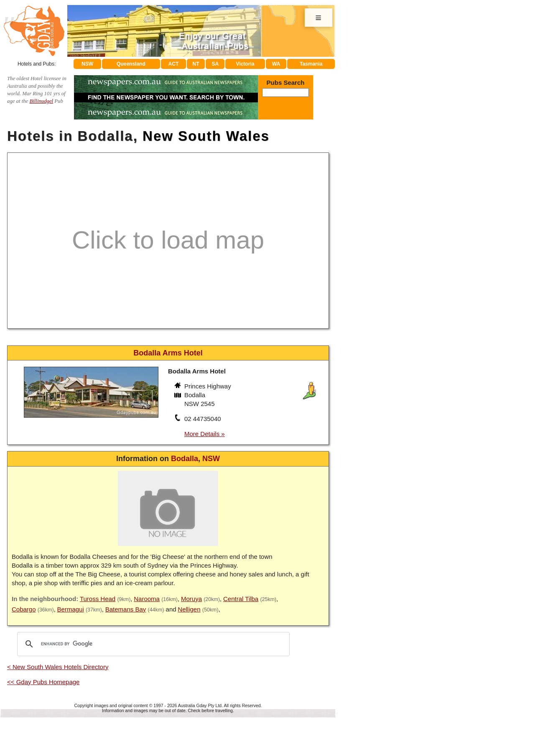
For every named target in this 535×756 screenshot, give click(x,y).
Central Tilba (241, 599)
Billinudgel (41, 101)
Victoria (245, 64)
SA (215, 64)
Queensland (131, 64)
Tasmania (311, 64)
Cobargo (24, 609)
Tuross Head (98, 599)
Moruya (191, 599)
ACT (174, 64)
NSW (87, 64)
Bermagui (71, 609)
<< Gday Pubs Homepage (43, 682)
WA (276, 64)
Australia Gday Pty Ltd (200, 705)
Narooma (147, 599)
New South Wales (206, 136)
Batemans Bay (126, 609)
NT (196, 64)
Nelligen (189, 609)
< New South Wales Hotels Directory (58, 667)
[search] (152, 644)
